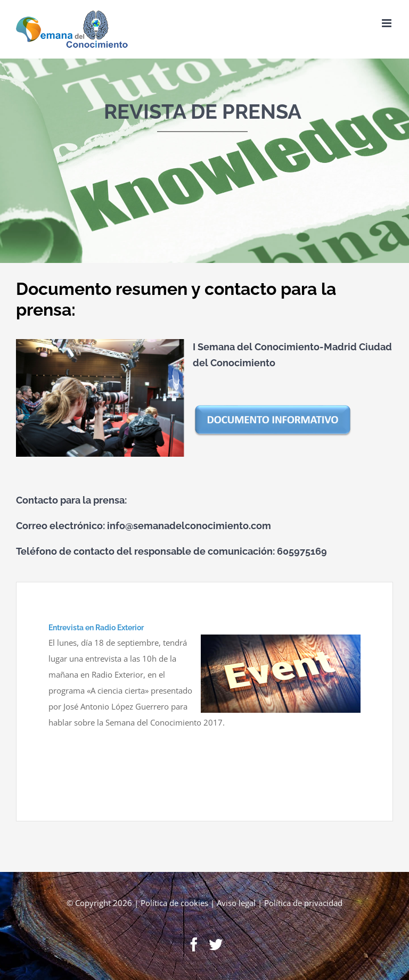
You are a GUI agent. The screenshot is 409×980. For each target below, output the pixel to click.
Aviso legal (236, 903)
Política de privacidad (303, 903)
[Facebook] (194, 944)
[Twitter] (216, 944)
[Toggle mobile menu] (387, 23)
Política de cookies (174, 903)
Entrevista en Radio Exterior (96, 628)
